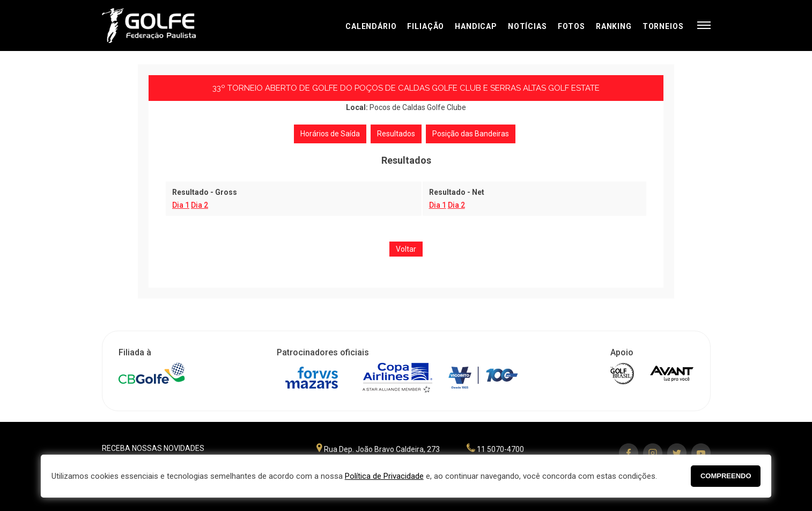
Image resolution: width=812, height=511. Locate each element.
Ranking (614, 26)
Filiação (426, 26)
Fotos (571, 26)
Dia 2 (200, 205)
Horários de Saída (330, 134)
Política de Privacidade (384, 476)
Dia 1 (181, 205)
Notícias (527, 26)
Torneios (663, 26)
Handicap (476, 26)
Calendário (371, 26)
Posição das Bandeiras (471, 134)
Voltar (406, 249)
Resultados (396, 134)
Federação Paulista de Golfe (160, 25)
